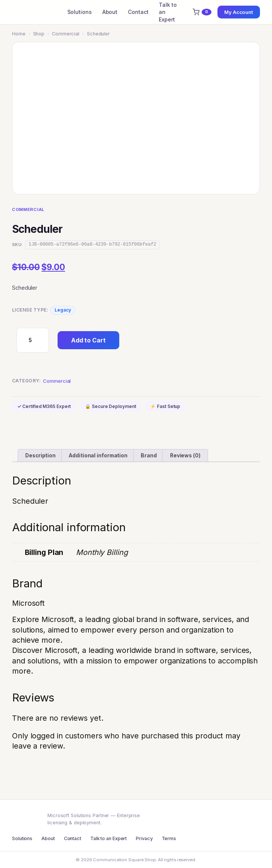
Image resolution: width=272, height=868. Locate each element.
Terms (169, 838)
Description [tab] (40, 455)
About (110, 12)
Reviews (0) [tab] (185, 455)
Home (19, 34)
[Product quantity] (33, 340)
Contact (138, 12)
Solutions (80, 12)
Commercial (66, 34)
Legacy (63, 310)
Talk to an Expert (168, 12)
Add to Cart (88, 340)
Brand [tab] (149, 455)
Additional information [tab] (98, 455)
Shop (39, 34)
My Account (239, 12)
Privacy (144, 838)
